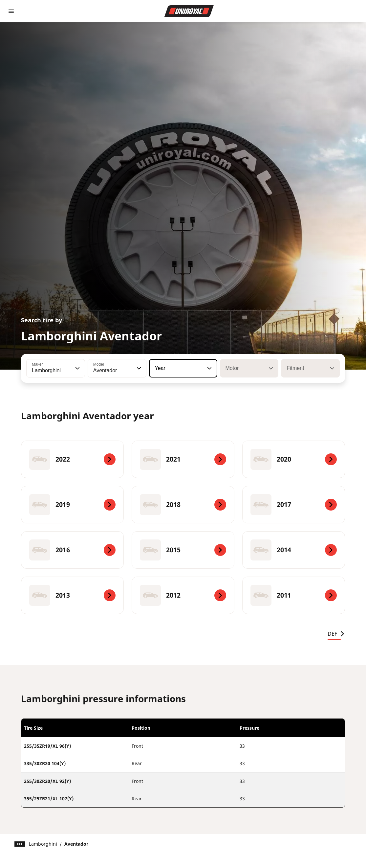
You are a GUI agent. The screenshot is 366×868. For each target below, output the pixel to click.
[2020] (294, 459)
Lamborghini (43, 844)
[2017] (294, 505)
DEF (336, 634)
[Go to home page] (189, 11)
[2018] (183, 505)
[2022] (72, 459)
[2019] (72, 505)
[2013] (72, 595)
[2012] (183, 595)
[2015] (183, 550)
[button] (77, 368)
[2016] (72, 550)
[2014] (294, 550)
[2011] (294, 595)
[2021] (183, 459)
